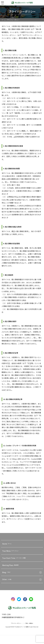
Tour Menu (11, 551)
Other (7, 579)
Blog (7, 572)
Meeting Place (11, 565)
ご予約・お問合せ (29, 623)
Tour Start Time (14, 558)
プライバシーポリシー (16, 623)
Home (7, 544)
